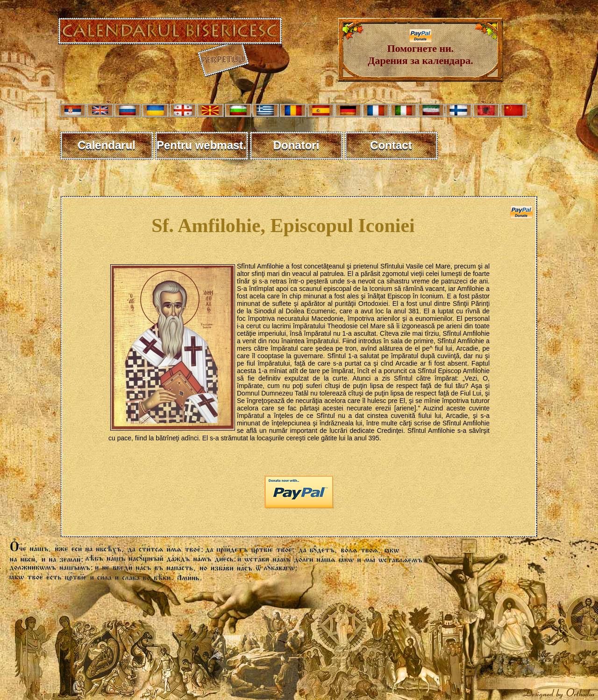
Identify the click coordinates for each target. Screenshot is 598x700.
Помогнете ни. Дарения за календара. (420, 50)
